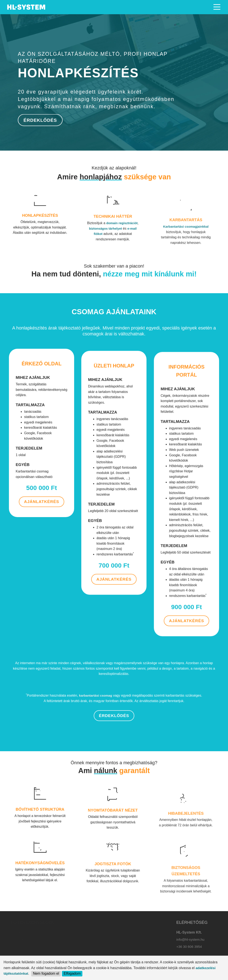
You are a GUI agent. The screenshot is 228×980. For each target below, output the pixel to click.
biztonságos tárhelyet (109, 264)
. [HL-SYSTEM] (27, 6)
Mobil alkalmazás (24, 939)
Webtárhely (74, 939)
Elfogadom (72, 973)
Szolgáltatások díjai (25, 954)
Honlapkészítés (22, 947)
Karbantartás (76, 954)
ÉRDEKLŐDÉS (40, 120)
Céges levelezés (78, 947)
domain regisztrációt (118, 261)
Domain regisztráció (81, 932)
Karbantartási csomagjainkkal (186, 268)
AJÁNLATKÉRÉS (42, 470)
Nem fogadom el (46, 973)
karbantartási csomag (104, 708)
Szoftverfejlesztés (24, 932)
